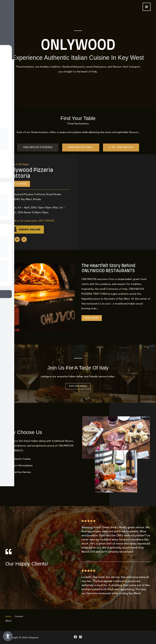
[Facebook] (75, 636)
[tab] (38, 148)
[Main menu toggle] (147, 7)
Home (8, 616)
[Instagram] (80, 636)
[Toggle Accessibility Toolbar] (8, 636)
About (8, 621)
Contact (19, 616)
